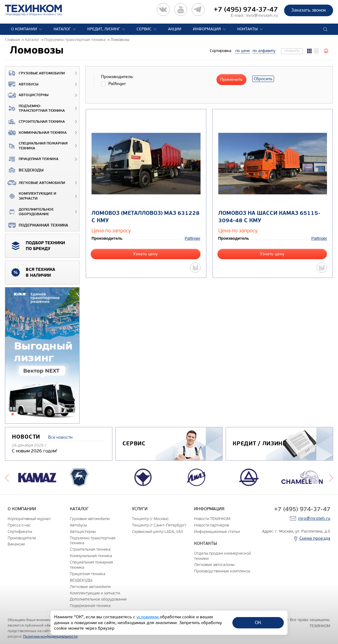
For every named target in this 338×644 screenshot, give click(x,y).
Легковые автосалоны (214, 565)
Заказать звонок (309, 10)
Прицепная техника (32, 159)
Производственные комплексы (222, 571)
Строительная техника (35, 122)
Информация (207, 29)
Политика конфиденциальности (50, 636)
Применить (231, 79)
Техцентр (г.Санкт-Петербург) (159, 525)
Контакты (248, 29)
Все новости (60, 437)
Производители (22, 538)
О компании (24, 29)
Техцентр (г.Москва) (150, 519)
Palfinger (192, 238)
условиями (148, 617)
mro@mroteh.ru (262, 15)
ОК (258, 622)
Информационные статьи (217, 532)
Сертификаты (20, 532)
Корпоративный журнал (29, 519)
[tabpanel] (42, 356)
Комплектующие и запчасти (31, 196)
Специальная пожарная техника (36, 146)
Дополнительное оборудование (29, 212)
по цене (243, 51)
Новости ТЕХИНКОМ (212, 519)
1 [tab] (13, 414)
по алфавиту (264, 51)
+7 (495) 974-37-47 (246, 9)
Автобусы (22, 84)
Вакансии (16, 544)
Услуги (140, 509)
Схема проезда (315, 538)
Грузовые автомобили (35, 73)
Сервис (144, 29)
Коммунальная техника (36, 133)
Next (331, 477)
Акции (175, 29)
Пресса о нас (19, 525)
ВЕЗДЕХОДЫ (24, 170)
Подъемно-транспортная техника (35, 109)
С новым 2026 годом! (35, 451)
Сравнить (292, 51)
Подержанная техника (37, 225)
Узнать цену (145, 254)
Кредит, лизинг (104, 29)
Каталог (62, 29)
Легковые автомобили (35, 183)
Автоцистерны (27, 95)
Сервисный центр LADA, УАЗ (157, 532)
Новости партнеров (212, 525)
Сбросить (263, 79)
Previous (7, 477)
